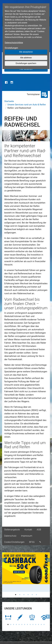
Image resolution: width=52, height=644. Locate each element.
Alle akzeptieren (26, 52)
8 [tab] (27, 625)
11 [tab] (36, 625)
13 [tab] (41, 625)
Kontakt (28, 530)
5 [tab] (32, 595)
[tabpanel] (26, 572)
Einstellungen (12, 48)
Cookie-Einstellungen (14, 542)
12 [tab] (39, 625)
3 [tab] (24, 595)
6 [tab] (36, 595)
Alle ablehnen (26, 58)
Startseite (9, 101)
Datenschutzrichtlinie (14, 43)
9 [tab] (30, 625)
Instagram (12, 82)
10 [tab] (33, 625)
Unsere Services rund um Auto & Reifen (27, 105)
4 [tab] (28, 595)
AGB (39, 530)
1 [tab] (16, 595)
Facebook (6, 82)
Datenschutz (10, 536)
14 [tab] (44, 625)
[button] (4, 575)
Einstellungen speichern (26, 63)
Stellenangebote (12, 530)
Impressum (27, 536)
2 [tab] (20, 595)
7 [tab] (25, 625)
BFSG (32, 542)
